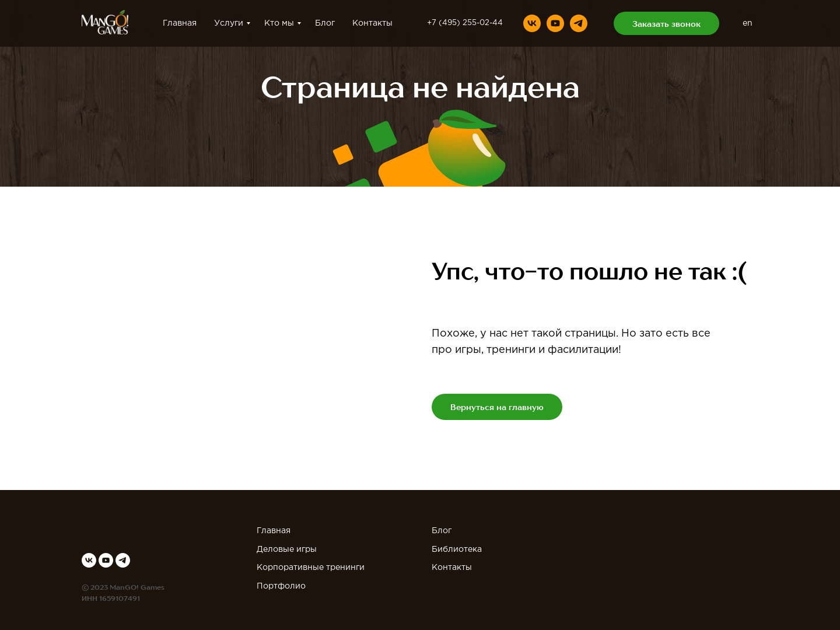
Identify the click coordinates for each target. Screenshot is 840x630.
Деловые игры (287, 549)
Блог (325, 23)
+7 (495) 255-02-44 (465, 23)
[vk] (532, 23)
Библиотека (457, 549)
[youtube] (555, 23)
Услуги (229, 23)
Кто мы (279, 23)
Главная (180, 23)
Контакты (372, 23)
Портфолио (281, 586)
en (748, 23)
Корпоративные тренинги (311, 568)
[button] (666, 23)
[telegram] (579, 23)
